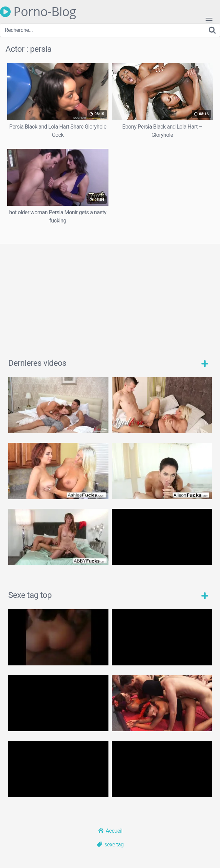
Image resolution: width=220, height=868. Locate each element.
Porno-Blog (38, 12)
